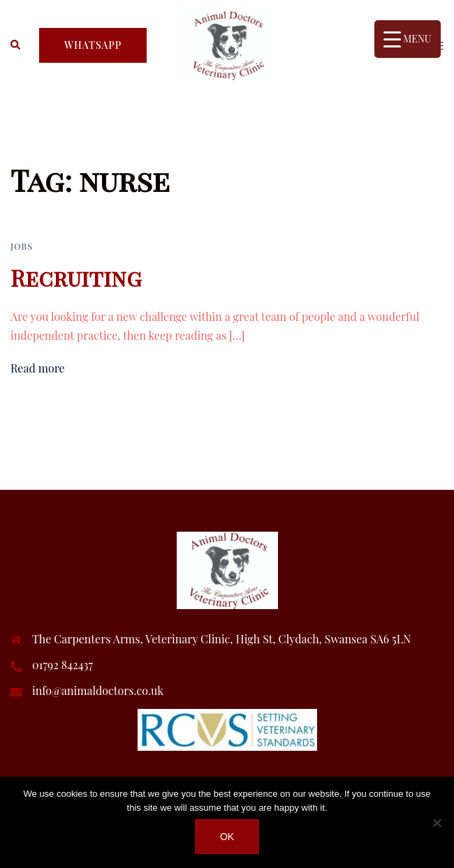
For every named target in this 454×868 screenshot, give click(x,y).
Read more (38, 368)
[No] (437, 823)
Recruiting (76, 277)
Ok (227, 837)
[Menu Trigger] (408, 39)
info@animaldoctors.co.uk (98, 690)
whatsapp (93, 45)
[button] (16, 45)
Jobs (22, 246)
